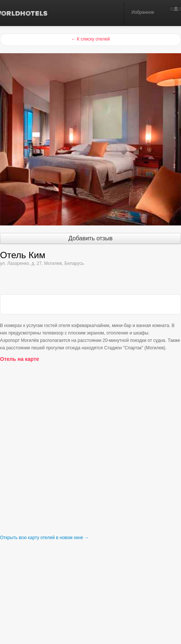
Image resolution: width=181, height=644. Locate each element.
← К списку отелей (90, 39)
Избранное (143, 12)
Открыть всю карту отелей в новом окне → (44, 538)
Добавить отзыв (90, 238)
